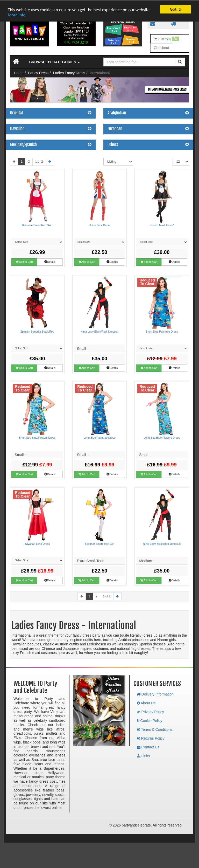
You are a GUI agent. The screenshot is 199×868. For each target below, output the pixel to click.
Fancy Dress (38, 72)
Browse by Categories (54, 61)
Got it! (176, 8)
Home (19, 72)
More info (17, 14)
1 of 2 (39, 161)
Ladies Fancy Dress (69, 72)
